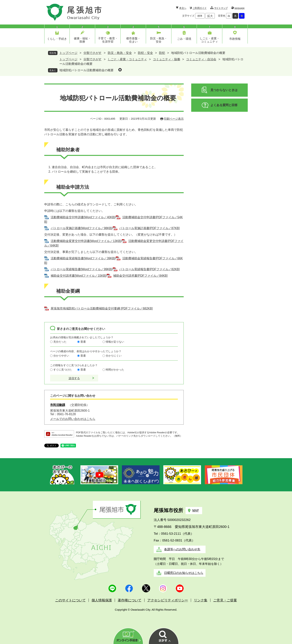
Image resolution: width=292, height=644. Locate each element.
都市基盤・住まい (133, 40)
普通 (83, 342)
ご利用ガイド (200, 8)
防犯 (162, 53)
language (240, 8)
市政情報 (235, 39)
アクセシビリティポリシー (168, 600)
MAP (196, 510)
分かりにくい (114, 356)
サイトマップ (221, 8)
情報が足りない (115, 342)
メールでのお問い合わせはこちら (73, 419)
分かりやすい (61, 356)
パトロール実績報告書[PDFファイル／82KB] (149, 269)
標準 (200, 16)
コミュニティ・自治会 (201, 59)
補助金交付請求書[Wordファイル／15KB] (78, 276)
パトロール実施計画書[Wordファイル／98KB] (81, 228)
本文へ (183, 8)
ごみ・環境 (184, 39)
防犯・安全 (145, 53)
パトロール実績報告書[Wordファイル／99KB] (81, 269)
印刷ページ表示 (174, 119)
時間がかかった (115, 370)
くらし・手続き (57, 39)
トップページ (68, 53)
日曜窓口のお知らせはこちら (184, 573)
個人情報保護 (102, 600)
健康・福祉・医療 (82, 40)
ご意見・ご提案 (225, 600)
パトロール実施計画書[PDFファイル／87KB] (149, 228)
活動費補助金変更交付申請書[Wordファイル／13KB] (86, 241)
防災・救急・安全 (159, 40)
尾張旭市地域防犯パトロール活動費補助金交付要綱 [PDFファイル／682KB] (102, 308)
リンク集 (201, 600)
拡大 (210, 16)
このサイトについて (70, 600)
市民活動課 (58, 405)
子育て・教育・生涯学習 (108, 40)
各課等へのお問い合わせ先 (182, 549)
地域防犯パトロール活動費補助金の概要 (86, 70)
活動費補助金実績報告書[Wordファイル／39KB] (83, 258)
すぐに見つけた (63, 370)
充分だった (60, 342)
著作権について (130, 600)
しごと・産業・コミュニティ (210, 40)
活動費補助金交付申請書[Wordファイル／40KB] (83, 217)
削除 (120, 70)
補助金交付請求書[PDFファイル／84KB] (140, 276)
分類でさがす (92, 53)
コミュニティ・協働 (167, 59)
